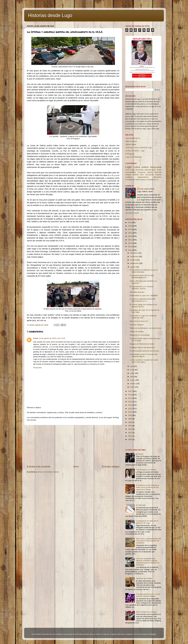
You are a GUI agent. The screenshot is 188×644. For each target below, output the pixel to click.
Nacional (158, 172)
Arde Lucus (130, 170)
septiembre (135, 263)
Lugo (128, 167)
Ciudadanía (151, 180)
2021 (130, 240)
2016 (130, 395)
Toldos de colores (137, 331)
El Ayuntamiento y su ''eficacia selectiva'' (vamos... (142, 288)
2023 (130, 233)
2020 (130, 243)
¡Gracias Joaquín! (137, 325)
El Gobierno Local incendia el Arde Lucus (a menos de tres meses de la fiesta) (148, 487)
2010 (130, 415)
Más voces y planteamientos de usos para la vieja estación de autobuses (148, 541)
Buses (157, 180)
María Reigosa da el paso (146, 612)
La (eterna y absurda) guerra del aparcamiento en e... (142, 300)
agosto (133, 267)
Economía (140, 170)
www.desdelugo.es (133, 138)
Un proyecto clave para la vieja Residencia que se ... (142, 276)
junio (132, 370)
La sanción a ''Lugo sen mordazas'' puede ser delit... (143, 317)
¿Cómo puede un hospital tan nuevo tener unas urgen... (144, 361)
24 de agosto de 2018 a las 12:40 (52, 338)
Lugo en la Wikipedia (133, 157)
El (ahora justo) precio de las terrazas (144, 351)
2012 (130, 409)
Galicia (150, 172)
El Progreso (130, 154)
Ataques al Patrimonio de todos (142, 344)
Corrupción (149, 175)
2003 (130, 429)
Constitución (130, 180)
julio (132, 366)
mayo (133, 373)
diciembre (134, 253)
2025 (130, 226)
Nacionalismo (141, 180)
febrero (133, 384)
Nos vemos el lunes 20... (139, 321)
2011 (130, 412)
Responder (37, 368)
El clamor (140, 454)
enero (133, 387)
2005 (130, 422)
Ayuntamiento (131, 172)
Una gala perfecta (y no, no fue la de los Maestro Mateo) (148, 595)
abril (132, 377)
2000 (130, 439)
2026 (130, 222)
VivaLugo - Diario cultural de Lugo (139, 148)
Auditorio (129, 177)
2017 (130, 391)
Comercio (142, 172)
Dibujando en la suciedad (140, 335)
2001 (130, 436)
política (145, 167)
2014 (130, 402)
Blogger (153, 634)
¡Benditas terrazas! (137, 292)
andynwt (129, 634)
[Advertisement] (73, 445)
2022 (130, 236)
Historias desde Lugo (50, 15)
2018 (130, 250)
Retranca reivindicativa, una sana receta (146, 328)
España (158, 175)
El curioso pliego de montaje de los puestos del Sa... (143, 306)
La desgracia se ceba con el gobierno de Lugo (147, 522)
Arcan (36, 338)
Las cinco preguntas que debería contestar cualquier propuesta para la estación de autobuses (148, 562)
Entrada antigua (111, 467)
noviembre (135, 257)
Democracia (156, 167)
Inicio (76, 467)
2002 (130, 433)
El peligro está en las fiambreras (142, 347)
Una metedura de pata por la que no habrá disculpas (144, 271)
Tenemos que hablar (144, 578)
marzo (133, 380)
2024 (130, 229)
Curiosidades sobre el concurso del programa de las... (144, 355)
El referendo (141, 505)
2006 (130, 419)
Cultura (137, 167)
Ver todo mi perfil (132, 213)
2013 (130, 405)
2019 (130, 247)
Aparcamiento (143, 177)
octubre (133, 260)
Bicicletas (158, 177)
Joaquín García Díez (134, 175)
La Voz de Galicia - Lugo (135, 151)
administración (150, 170)
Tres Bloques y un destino (146, 470)
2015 (130, 398)
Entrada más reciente (39, 467)
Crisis (159, 170)
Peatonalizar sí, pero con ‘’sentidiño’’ (144, 296)
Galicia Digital (131, 144)
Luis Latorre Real (147, 189)
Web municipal (131, 141)
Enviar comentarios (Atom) (48, 472)
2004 (130, 426)
